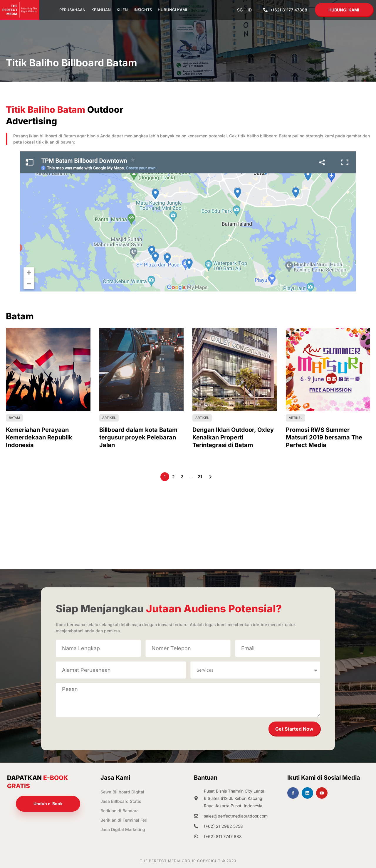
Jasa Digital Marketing (123, 829)
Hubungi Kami (172, 10)
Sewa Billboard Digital (122, 792)
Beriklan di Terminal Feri (124, 820)
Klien (122, 10)
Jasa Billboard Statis (121, 801)
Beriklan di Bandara (120, 811)
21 (200, 477)
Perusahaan (72, 10)
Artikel (109, 418)
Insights (143, 10)
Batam (14, 418)
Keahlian (101, 10)
